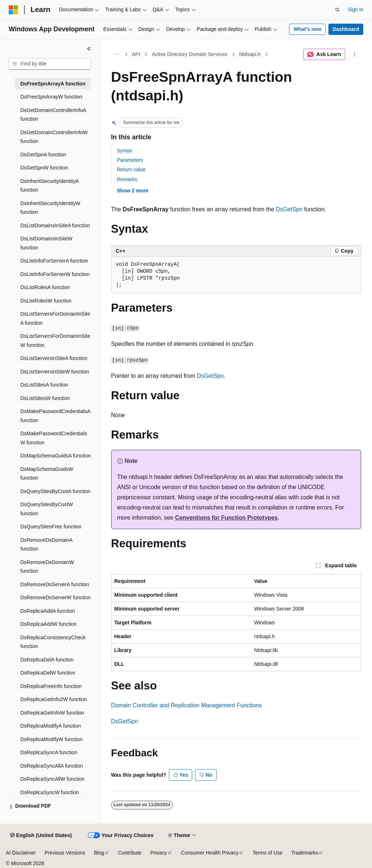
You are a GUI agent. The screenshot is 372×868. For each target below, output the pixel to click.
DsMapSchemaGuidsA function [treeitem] (56, 456)
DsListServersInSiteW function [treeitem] (55, 372)
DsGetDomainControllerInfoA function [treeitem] (53, 115)
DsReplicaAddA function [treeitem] (48, 611)
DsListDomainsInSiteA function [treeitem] (55, 225)
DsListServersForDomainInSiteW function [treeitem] (55, 341)
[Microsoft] (13, 10)
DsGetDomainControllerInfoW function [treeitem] (54, 137)
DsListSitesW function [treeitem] (45, 398)
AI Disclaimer (21, 853)
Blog (99, 853)
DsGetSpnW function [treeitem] (44, 168)
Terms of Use (267, 853)
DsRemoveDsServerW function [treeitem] (56, 597)
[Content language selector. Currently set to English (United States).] (41, 836)
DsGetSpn (289, 209)
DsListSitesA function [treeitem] (44, 385)
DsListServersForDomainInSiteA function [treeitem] (55, 318)
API (136, 54)
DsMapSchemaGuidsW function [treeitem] (47, 474)
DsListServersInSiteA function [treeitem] (54, 358)
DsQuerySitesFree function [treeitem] (51, 527)
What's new (307, 29)
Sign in (355, 9)
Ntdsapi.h (250, 54)
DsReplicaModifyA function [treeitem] (51, 726)
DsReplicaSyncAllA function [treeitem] (52, 766)
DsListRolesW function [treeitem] (46, 301)
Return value (131, 169)
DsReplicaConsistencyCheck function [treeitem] (53, 642)
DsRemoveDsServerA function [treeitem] (55, 584)
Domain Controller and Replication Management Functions (187, 705)
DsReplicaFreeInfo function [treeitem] (51, 686)
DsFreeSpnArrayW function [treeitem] (51, 97)
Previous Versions (65, 853)
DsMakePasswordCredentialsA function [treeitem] (55, 416)
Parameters (130, 160)
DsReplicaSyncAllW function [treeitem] (52, 779)
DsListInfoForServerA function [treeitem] (54, 261)
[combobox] (50, 64)
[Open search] (337, 10)
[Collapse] (89, 49)
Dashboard (346, 29)
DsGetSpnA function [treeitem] (43, 155)
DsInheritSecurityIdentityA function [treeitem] (49, 186)
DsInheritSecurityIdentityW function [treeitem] (50, 208)
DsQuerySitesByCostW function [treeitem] (47, 509)
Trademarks (305, 853)
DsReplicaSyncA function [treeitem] (49, 752)
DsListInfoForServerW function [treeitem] (55, 274)
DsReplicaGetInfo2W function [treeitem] (54, 699)
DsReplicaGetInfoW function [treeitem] (52, 713)
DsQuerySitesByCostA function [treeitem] (55, 491)
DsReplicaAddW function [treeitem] (48, 624)
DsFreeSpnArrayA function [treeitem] (53, 84)
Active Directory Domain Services (190, 54)
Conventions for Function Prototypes (227, 518)
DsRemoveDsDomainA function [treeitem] (46, 545)
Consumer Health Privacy (210, 853)
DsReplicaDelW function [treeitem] (48, 673)
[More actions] (354, 55)
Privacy (159, 853)
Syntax (125, 151)
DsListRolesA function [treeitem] (45, 287)
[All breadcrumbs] (118, 55)
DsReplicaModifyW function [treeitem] (51, 739)
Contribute (130, 853)
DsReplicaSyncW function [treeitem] (50, 792)
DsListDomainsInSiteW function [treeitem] (46, 243)
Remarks (127, 179)
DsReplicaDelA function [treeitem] (47, 660)
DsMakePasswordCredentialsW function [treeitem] (54, 438)
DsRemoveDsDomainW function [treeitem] (47, 567)
